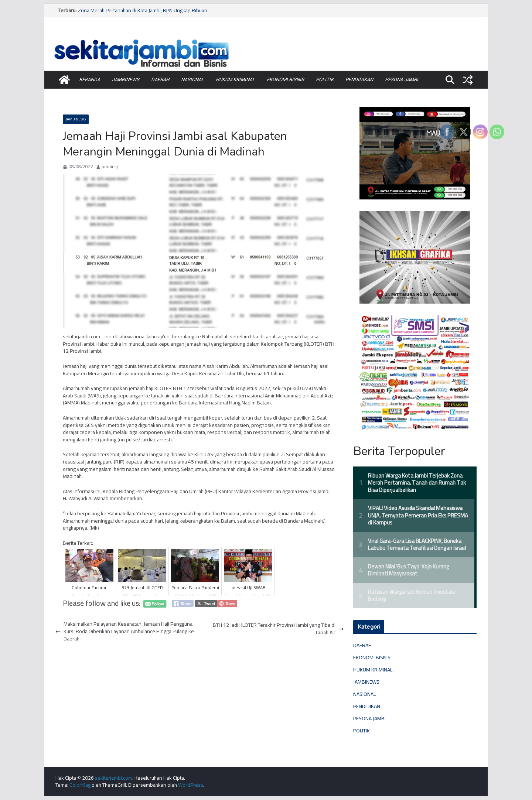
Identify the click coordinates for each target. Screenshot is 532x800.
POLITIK (325, 80)
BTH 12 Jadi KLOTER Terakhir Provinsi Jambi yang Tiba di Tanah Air (278, 629)
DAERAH (160, 80)
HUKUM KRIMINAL (235, 80)
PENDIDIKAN (359, 80)
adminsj (110, 167)
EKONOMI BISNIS (285, 80)
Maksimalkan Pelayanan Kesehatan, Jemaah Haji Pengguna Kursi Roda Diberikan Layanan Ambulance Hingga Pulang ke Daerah (125, 631)
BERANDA (90, 80)
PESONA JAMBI (402, 80)
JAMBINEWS (126, 80)
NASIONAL (192, 80)
